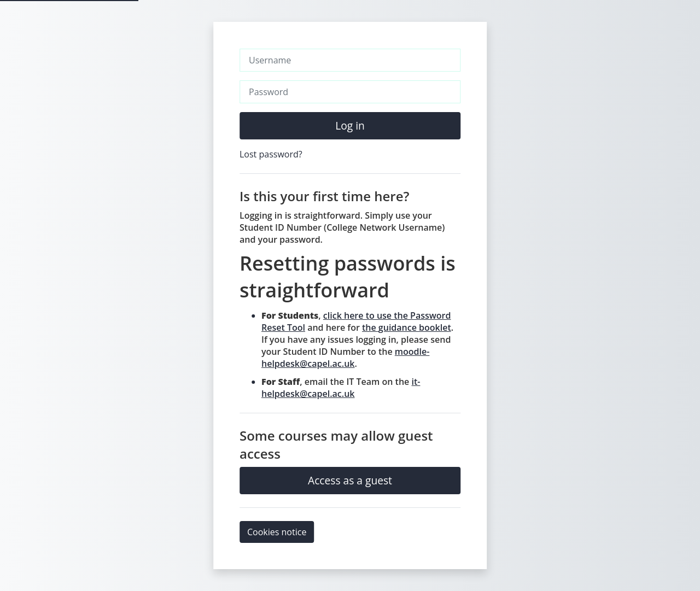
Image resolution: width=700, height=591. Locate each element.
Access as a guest (350, 480)
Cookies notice (277, 532)
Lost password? (271, 154)
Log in (350, 125)
